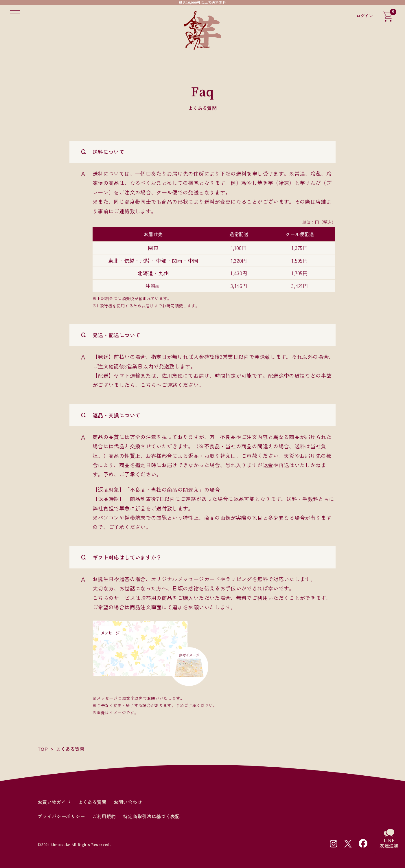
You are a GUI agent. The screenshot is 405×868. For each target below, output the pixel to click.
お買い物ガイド (54, 802)
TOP (43, 749)
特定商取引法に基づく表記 (151, 816)
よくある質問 (92, 802)
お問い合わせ (128, 802)
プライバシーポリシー (61, 816)
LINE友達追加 (389, 843)
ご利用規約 (104, 816)
